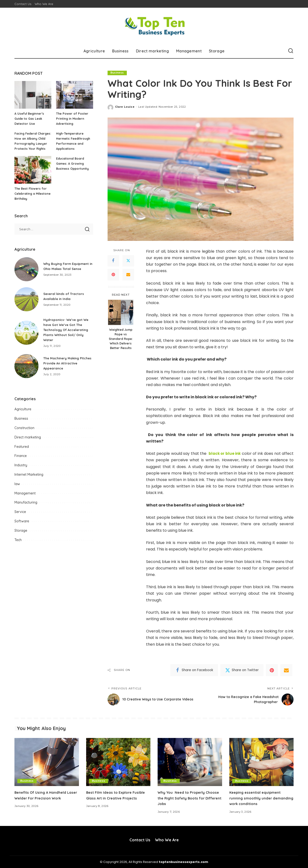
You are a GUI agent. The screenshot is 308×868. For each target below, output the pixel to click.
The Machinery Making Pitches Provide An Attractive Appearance (68, 368)
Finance (21, 461)
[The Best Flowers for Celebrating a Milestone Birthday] (33, 175)
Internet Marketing (29, 480)
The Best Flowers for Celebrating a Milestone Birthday (31, 199)
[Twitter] (128, 261)
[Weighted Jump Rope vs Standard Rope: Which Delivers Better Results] (121, 313)
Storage (21, 536)
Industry (21, 470)
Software (22, 526)
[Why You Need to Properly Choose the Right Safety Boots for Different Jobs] (190, 762)
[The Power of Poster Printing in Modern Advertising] (74, 95)
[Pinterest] (113, 275)
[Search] (291, 51)
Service (20, 517)
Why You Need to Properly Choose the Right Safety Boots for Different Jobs (187, 798)
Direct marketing (28, 442)
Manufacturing (26, 507)
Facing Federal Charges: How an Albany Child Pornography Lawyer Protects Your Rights (31, 144)
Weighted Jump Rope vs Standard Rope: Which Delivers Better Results (121, 339)
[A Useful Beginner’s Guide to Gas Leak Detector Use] (33, 95)
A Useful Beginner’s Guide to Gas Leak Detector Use (30, 119)
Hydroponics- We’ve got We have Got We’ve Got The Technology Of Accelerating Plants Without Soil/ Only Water (67, 335)
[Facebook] (113, 261)
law (17, 489)
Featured (22, 452)
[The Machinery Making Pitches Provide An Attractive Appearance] (26, 371)
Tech (18, 545)
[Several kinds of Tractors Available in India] (26, 304)
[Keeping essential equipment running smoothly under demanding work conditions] (262, 762)
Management (25, 498)
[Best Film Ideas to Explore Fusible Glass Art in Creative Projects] (118, 762)
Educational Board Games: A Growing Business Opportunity (73, 169)
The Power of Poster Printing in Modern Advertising (72, 119)
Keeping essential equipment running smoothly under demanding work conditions (256, 798)
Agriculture (23, 414)
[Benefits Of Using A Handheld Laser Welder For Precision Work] (47, 762)
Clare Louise (125, 107)
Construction (24, 433)
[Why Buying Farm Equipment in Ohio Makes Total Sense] (26, 274)
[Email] (128, 275)
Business (117, 73)
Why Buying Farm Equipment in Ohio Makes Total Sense (65, 271)
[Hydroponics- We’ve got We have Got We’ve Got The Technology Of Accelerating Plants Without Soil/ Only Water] (26, 338)
